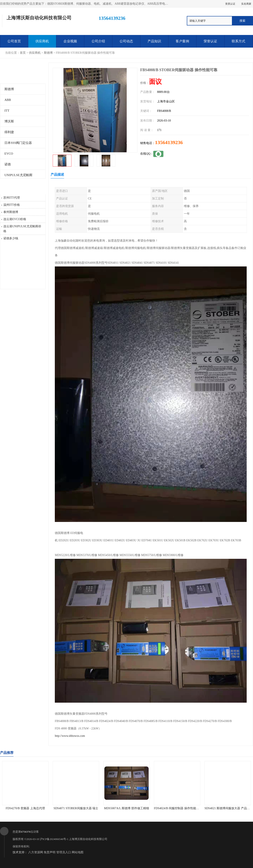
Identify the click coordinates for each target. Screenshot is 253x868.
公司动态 (126, 41)
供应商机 (42, 41)
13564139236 (169, 142)
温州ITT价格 (12, 205)
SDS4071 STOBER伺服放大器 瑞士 (76, 808)
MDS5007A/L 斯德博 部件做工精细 (126, 808)
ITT (7, 111)
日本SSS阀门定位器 (18, 143)
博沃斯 (9, 121)
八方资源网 (36, 852)
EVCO (9, 154)
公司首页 (14, 41)
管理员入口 (64, 852)
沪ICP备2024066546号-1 (54, 839)
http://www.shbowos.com (70, 736)
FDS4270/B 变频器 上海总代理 (25, 808)
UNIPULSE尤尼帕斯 (18, 175)
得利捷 (9, 132)
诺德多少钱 (11, 238)
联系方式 (238, 41)
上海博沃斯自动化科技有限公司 (88, 839)
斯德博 (48, 53)
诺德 (8, 164)
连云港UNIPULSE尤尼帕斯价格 (22, 229)
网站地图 (78, 852)
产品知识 (154, 41)
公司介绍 (98, 41)
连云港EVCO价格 (15, 219)
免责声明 (50, 852)
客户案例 (182, 41)
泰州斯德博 (11, 212)
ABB (8, 100)
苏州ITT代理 (12, 198)
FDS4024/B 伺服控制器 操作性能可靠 (178, 808)
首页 (23, 53)
